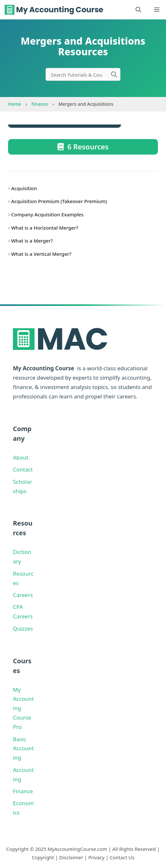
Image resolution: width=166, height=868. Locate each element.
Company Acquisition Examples (47, 214)
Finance (40, 104)
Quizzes (23, 629)
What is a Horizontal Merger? (44, 228)
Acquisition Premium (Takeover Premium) (58, 201)
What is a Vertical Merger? (41, 254)
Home (15, 104)
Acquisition (24, 188)
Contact (23, 469)
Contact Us (122, 857)
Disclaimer (71, 857)
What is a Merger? (31, 241)
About (21, 457)
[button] (138, 10)
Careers (23, 595)
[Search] (116, 74)
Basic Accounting (23, 749)
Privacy (96, 857)
